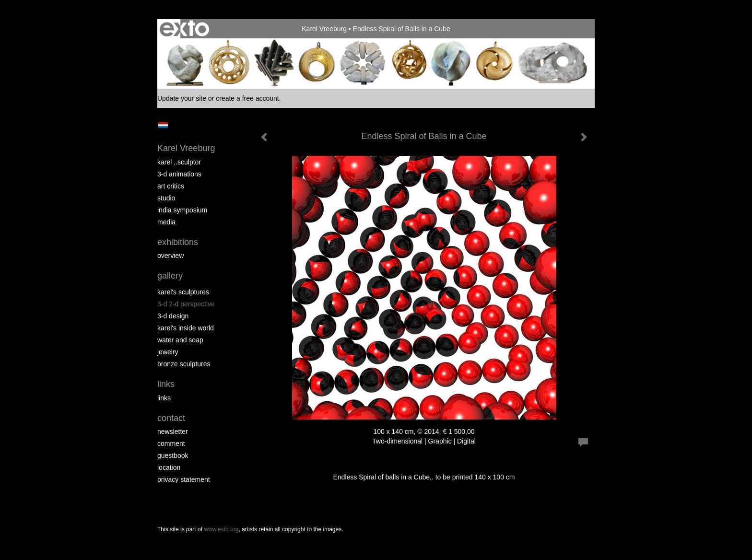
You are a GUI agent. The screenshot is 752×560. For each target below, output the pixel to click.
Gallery (170, 276)
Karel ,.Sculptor (179, 162)
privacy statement (184, 479)
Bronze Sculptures (184, 364)
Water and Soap (180, 340)
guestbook (173, 455)
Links (166, 384)
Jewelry (168, 352)
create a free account (247, 98)
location (169, 467)
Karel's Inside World (186, 328)
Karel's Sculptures (183, 292)
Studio (166, 198)
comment (171, 443)
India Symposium (182, 210)
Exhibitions (178, 242)
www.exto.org (221, 529)
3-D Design (173, 316)
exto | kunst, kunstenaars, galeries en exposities (184, 29)
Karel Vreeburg (324, 29)
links (164, 398)
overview (170, 256)
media (166, 222)
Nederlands (163, 125)
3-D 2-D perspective (186, 304)
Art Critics (171, 186)
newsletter (173, 432)
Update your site (182, 98)
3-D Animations (179, 174)
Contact (171, 418)
